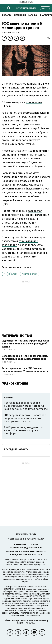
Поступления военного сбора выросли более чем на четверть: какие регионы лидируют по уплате (26, 406)
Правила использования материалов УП (26, 551)
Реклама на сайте (20, 544)
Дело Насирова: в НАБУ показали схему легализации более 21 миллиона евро (25, 357)
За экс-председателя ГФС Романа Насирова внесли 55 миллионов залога (25, 370)
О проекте (36, 544)
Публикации (20, 15)
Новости (7, 15)
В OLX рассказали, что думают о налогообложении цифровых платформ (23, 430)
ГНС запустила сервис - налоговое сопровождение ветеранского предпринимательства (25, 418)
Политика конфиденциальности (26, 548)
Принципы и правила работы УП (26, 555)
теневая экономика (29, 274)
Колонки (33, 15)
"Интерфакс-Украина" (36, 572)
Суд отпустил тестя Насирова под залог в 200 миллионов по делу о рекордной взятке (25, 344)
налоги (14, 274)
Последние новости (16, 449)
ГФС (5, 274)
